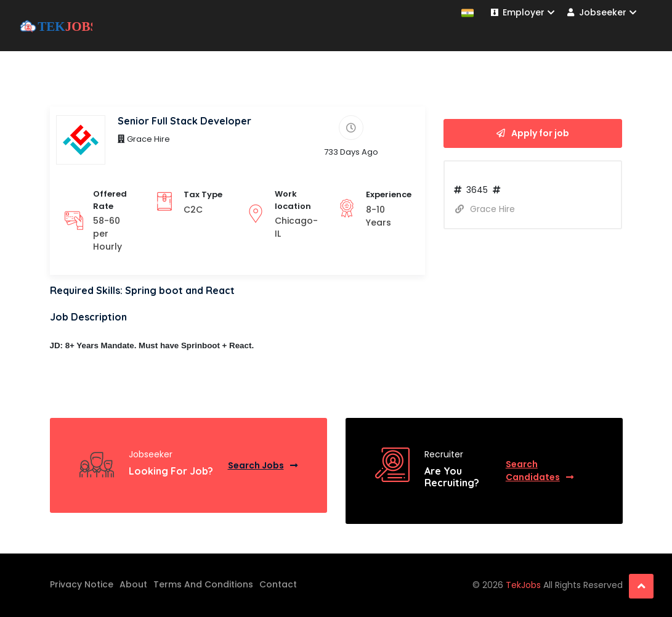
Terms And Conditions (203, 584)
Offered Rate (110, 200)
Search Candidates (540, 471)
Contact (278, 584)
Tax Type (203, 194)
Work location (293, 200)
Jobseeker (602, 12)
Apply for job (533, 133)
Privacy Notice (82, 584)
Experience (389, 194)
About (133, 584)
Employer (523, 12)
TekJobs (524, 585)
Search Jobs (263, 465)
